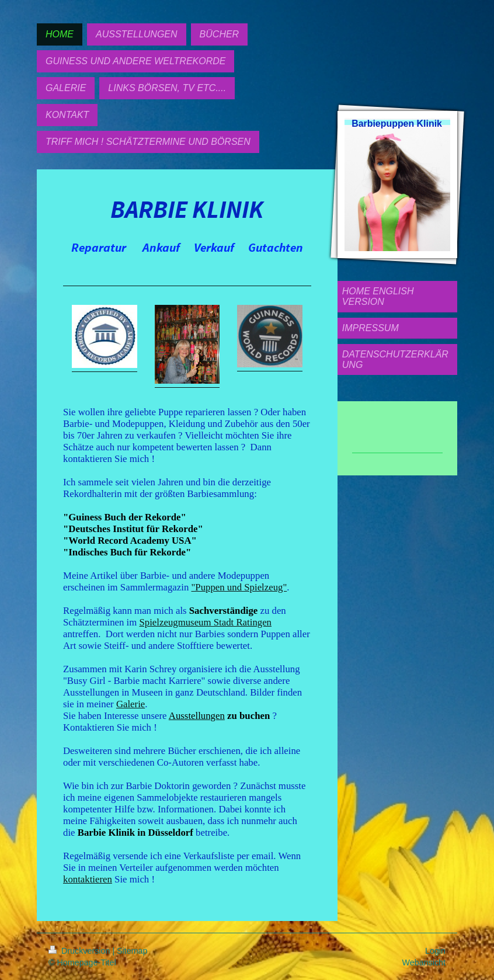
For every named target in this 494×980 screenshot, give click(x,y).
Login (435, 951)
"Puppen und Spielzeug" (239, 587)
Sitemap (132, 951)
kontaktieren (88, 879)
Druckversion (80, 951)
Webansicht (424, 962)
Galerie (131, 704)
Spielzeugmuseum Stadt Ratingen (205, 622)
